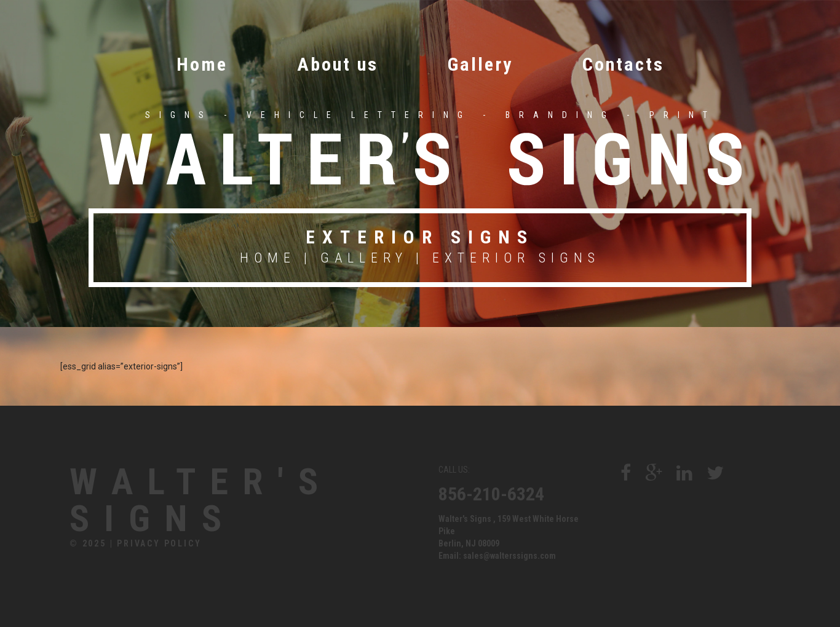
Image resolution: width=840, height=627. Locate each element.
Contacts (623, 64)
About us (338, 64)
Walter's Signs (201, 500)
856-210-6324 (491, 494)
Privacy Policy (159, 543)
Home (202, 64)
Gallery (480, 64)
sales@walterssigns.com (509, 556)
